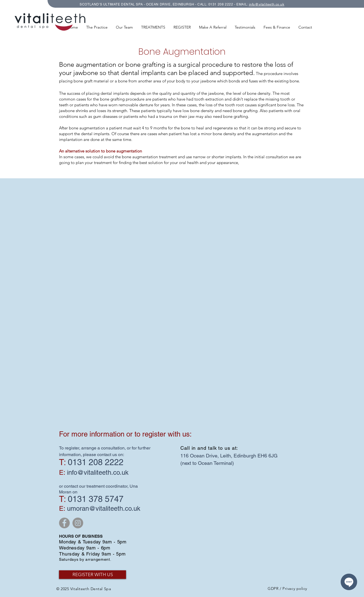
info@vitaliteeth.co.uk (267, 4)
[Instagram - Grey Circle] (78, 523)
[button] (153, 27)
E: (62, 508)
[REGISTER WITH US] (93, 575)
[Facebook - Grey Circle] (64, 523)
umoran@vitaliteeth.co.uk (104, 508)
